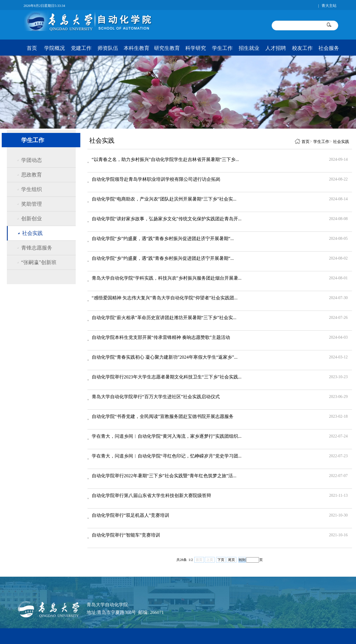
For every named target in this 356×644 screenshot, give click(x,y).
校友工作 (302, 48)
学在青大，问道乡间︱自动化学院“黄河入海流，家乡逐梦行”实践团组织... (167, 436)
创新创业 (32, 219)
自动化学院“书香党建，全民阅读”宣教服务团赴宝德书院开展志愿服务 (163, 416)
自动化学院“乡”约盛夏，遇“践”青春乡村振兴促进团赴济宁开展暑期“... (163, 238)
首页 (32, 48)
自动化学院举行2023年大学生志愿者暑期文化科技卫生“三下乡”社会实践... (167, 377)
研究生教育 (167, 48)
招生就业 (249, 48)
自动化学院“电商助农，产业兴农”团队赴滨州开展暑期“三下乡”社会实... (164, 199)
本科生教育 (137, 48)
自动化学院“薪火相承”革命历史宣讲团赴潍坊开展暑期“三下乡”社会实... (164, 318)
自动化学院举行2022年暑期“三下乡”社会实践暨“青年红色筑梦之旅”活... (164, 476)
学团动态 (32, 160)
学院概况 (55, 48)
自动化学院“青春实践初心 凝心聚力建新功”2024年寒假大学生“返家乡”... (165, 357)
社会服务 (329, 48)
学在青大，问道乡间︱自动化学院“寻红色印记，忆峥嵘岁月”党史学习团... (167, 456)
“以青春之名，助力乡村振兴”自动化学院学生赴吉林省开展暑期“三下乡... (165, 159)
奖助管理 (32, 204)
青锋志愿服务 (37, 248)
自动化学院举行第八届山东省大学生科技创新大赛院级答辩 (151, 495)
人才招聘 (276, 48)
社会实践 (32, 233)
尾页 (232, 560)
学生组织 (32, 189)
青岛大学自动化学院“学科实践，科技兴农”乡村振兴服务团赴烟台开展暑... (167, 278)
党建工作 (81, 48)
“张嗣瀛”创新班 (39, 262)
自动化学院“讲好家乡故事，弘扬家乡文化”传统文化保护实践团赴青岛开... (167, 219)
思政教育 (32, 175)
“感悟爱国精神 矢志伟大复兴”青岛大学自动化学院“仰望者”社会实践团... (165, 298)
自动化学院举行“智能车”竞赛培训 (126, 535)
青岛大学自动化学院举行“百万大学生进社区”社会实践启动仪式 (156, 397)
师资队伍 (108, 48)
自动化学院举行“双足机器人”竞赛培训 (131, 515)
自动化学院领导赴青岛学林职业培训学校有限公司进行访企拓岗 (156, 179)
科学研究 (196, 48)
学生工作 (222, 48)
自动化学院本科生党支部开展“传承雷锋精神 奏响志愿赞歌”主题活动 (161, 337)
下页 (221, 560)
